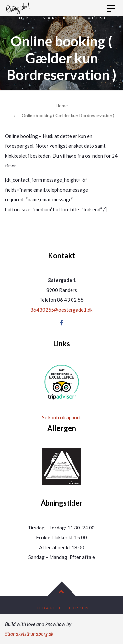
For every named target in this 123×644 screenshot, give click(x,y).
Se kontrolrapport (61, 417)
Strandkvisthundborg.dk (29, 634)
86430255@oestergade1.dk (61, 310)
